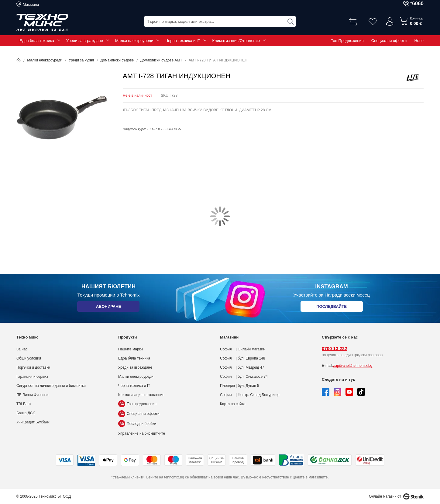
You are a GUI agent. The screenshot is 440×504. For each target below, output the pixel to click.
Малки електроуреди (134, 41)
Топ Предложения (347, 41)
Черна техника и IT (183, 41)
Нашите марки (131, 349)
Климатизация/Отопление (236, 41)
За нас (22, 349)
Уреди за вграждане (85, 41)
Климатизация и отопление (141, 395)
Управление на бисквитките (142, 433)
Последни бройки (137, 424)
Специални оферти (389, 41)
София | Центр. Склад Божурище (250, 395)
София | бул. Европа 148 (242, 358)
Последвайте (332, 308)
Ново (419, 41)
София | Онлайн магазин (243, 349)
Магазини (31, 5)
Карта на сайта (233, 404)
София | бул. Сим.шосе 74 (244, 377)
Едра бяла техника (37, 41)
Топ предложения (137, 404)
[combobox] (220, 21)
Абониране (108, 308)
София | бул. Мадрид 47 (242, 367)
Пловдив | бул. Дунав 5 (240, 386)
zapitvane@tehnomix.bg (353, 366)
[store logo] (42, 23)
